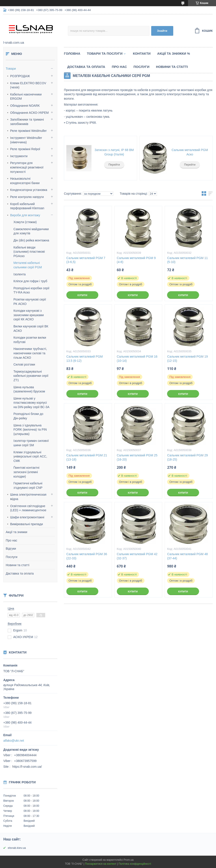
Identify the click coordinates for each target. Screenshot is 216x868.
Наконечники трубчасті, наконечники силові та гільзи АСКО (30, 353)
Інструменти (19, 156)
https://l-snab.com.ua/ (27, 767)
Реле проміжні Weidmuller (28, 131)
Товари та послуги (105, 53)
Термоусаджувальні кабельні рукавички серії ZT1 (31, 376)
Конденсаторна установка (29, 190)
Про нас (11, 540)
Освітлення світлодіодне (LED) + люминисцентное (28, 508)
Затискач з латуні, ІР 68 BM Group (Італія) (114, 152)
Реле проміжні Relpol (25, 149)
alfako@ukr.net (14, 741)
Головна (72, 53)
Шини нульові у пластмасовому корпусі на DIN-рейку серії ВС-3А (31, 403)
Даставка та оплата (20, 573)
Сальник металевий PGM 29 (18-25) (187, 457)
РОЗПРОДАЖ (20, 76)
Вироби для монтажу (25, 215)
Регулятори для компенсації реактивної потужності (27, 167)
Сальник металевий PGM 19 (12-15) (187, 359)
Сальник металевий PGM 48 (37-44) (187, 556)
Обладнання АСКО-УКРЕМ (29, 113)
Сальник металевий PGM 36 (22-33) (87, 556)
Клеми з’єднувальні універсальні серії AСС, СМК (30, 456)
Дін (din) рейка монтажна (31, 240)
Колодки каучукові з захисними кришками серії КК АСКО (29, 315)
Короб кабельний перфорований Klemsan (27, 206)
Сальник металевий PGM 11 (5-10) (187, 260)
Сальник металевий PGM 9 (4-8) (136, 260)
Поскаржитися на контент (101, 864)
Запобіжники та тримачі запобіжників (27, 122)
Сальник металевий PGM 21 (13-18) (87, 457)
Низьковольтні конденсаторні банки (25, 181)
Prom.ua (129, 860)
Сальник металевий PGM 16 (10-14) (137, 359)
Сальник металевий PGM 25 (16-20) (137, 457)
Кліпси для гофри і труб (30, 281)
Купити (82, 295)
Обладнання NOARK (25, 106)
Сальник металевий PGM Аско (190, 152)
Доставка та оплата (86, 67)
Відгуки (11, 549)
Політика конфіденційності (135, 864)
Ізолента (20, 274)
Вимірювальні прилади (27, 524)
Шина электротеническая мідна (28, 497)
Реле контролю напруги (27, 197)
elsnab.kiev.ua (17, 848)
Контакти (142, 53)
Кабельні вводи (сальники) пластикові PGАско (29, 252)
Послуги (12, 557)
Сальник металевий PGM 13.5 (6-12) (85, 359)
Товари (11, 69)
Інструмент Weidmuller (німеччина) (26, 140)
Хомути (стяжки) (25, 222)
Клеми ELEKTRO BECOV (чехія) (28, 85)
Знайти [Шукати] (162, 31)
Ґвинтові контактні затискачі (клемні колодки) (26, 472)
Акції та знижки (17, 532)
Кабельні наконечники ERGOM (26, 97)
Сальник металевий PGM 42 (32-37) (137, 556)
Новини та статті (18, 565)
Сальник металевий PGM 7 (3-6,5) (86, 260)
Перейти (114, 165)
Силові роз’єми (24, 364)
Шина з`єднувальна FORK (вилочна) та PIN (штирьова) (30, 430)
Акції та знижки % (174, 53)
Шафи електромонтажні (27, 517)
